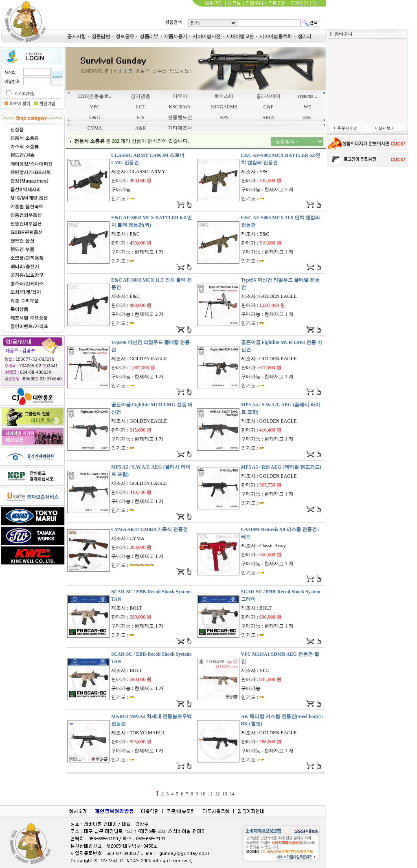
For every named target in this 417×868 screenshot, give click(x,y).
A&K (141, 128)
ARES (269, 117)
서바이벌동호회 (275, 36)
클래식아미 (268, 96)
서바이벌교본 (240, 36)
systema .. (307, 96)
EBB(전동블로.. (95, 96)
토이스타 (224, 96)
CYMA (95, 128)
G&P (269, 107)
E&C (308, 117)
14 (232, 794)
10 (203, 794)
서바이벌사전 (206, 36)
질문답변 (101, 36)
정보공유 (125, 36)
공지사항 (76, 36)
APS (224, 117)
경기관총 (140, 96)
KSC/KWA (180, 107)
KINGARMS (224, 107)
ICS (141, 117)
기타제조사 (180, 128)
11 (210, 794)
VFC (95, 107)
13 (225, 794)
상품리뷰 (149, 36)
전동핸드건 (180, 117)
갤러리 (305, 36)
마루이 (180, 96)
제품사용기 (176, 36)
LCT (141, 107)
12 (217, 794)
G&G (95, 117)
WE (308, 107)
